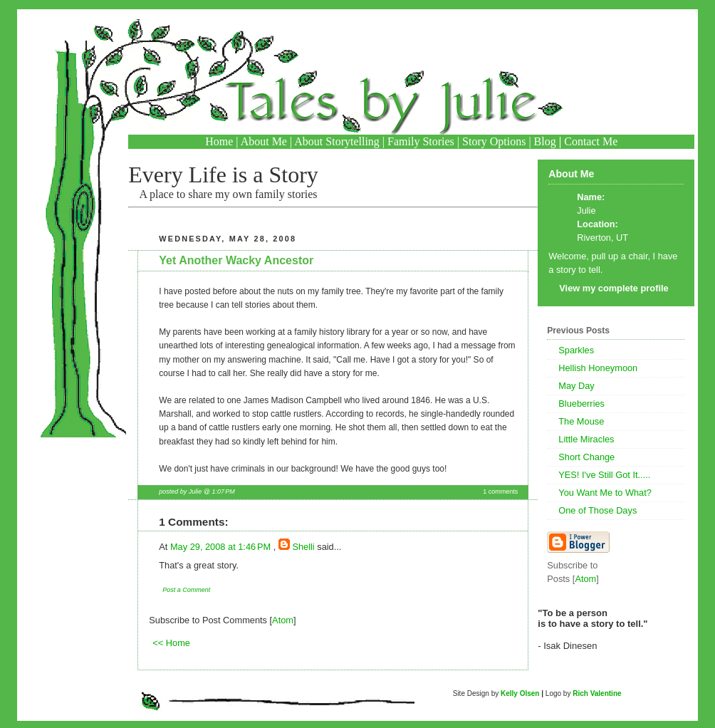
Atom (283, 620)
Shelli (303, 547)
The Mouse (581, 421)
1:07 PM (223, 492)
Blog (545, 141)
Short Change (586, 457)
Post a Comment (186, 590)
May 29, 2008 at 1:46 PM (222, 547)
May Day (576, 386)
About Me (264, 141)
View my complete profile (614, 288)
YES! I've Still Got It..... (604, 475)
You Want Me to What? (605, 493)
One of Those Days (597, 510)
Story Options (494, 141)
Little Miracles (586, 439)
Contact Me (591, 141)
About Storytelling (337, 141)
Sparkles (576, 350)
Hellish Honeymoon (598, 368)
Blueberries (581, 404)
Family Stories (421, 141)
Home (219, 141)
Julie (586, 210)
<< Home (171, 643)
